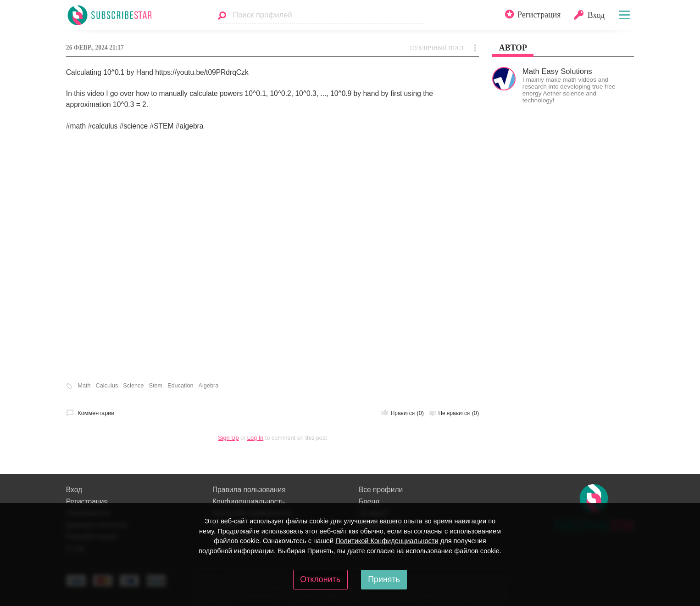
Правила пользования (249, 490)
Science (133, 386)
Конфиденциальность (249, 502)
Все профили (381, 490)
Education (181, 386)
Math (84, 386)
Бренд (369, 502)
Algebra (209, 386)
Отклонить (320, 579)
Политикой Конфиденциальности (387, 541)
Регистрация (87, 502)
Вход (74, 490)
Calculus (107, 386)
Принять (384, 579)
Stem (156, 386)
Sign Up (228, 438)
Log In (255, 438)
